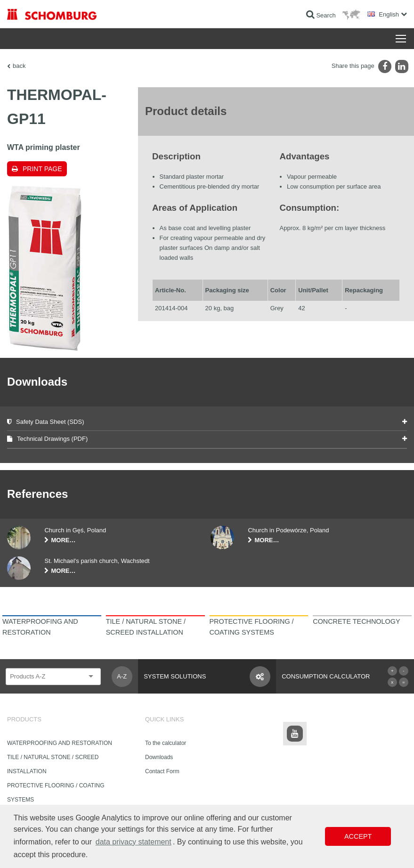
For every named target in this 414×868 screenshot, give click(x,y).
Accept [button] (358, 836)
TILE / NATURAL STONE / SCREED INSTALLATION (53, 764)
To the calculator (166, 743)
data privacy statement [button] (134, 842)
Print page (42, 169)
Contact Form (162, 771)
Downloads (159, 757)
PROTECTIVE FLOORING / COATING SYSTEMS (56, 793)
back (19, 66)
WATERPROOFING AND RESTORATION (60, 743)
